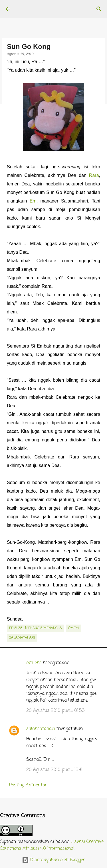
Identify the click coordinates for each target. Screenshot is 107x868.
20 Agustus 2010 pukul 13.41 (54, 770)
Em (33, 201)
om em (34, 663)
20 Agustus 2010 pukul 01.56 (55, 711)
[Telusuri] (99, 9)
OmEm (73, 628)
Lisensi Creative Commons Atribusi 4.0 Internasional (52, 845)
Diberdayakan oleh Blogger (53, 860)
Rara (94, 175)
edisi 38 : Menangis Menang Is (35, 628)
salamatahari (22, 638)
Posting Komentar (28, 785)
